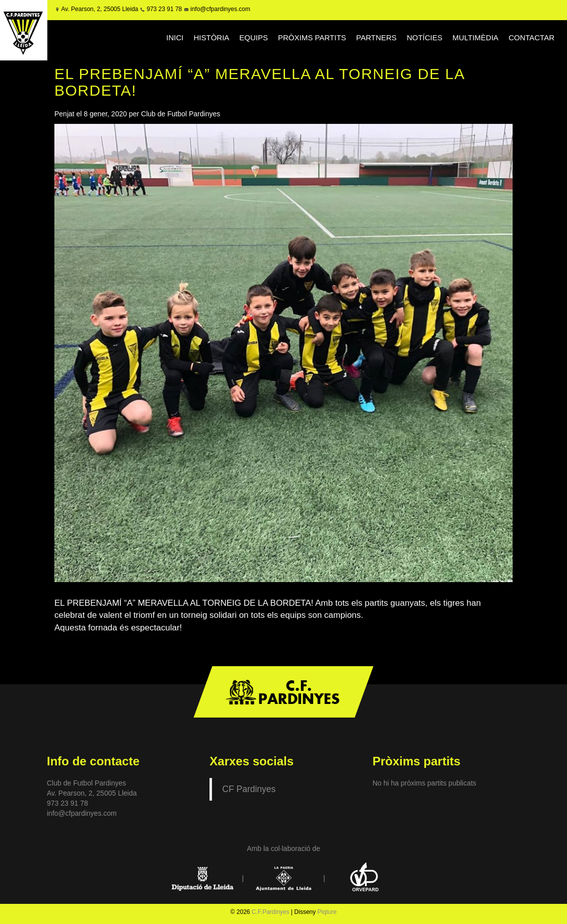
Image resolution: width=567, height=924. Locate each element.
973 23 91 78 (164, 9)
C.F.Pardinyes (271, 912)
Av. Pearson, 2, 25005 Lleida (100, 9)
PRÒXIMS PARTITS (312, 38)
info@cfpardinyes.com (220, 9)
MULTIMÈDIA (475, 38)
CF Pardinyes (249, 789)
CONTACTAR (531, 38)
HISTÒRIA (211, 38)
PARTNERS (376, 38)
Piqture (327, 912)
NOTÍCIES (425, 38)
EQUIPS (254, 38)
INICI (175, 38)
